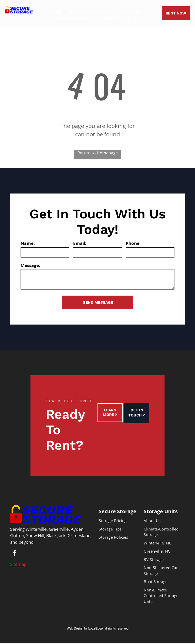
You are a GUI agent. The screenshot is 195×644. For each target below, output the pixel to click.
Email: (80, 243)
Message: (30, 265)
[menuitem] (55, 11)
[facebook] (15, 553)
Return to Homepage (98, 153)
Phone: (133, 243)
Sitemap (18, 564)
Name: (28, 243)
